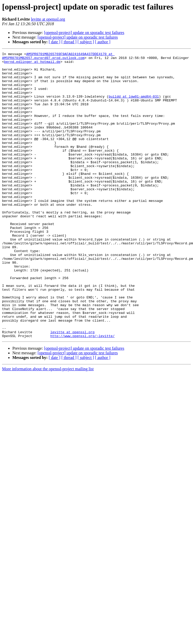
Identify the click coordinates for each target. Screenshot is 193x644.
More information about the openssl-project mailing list (48, 426)
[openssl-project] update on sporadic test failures (84, 33)
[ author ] (103, 42)
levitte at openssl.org (48, 19)
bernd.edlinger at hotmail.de (32, 64)
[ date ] (54, 42)
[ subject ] (86, 42)
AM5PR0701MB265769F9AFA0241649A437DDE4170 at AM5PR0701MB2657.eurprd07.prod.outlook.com (58, 57)
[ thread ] (69, 42)
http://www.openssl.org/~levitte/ (82, 393)
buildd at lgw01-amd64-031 (134, 106)
